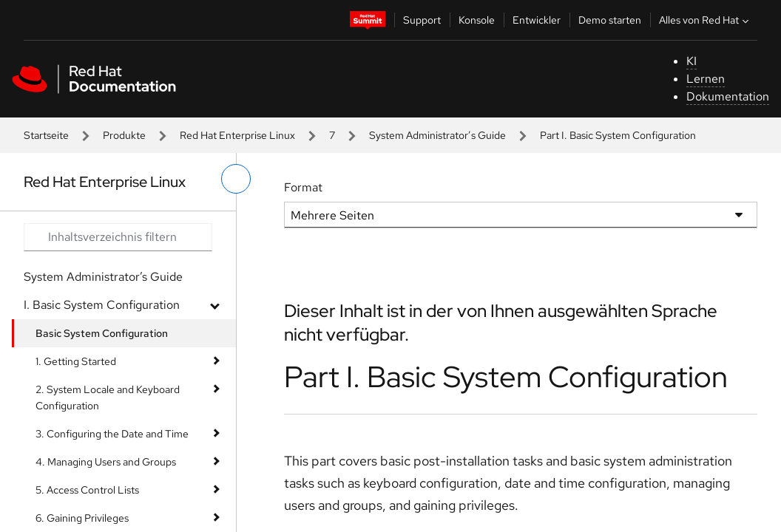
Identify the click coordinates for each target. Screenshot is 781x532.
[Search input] (118, 237)
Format (303, 187)
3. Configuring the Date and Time (112, 434)
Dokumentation (728, 96)
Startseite (46, 135)
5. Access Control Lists (87, 490)
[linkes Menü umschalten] (236, 179)
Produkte (124, 135)
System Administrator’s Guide (437, 135)
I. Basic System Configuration (102, 305)
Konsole (477, 20)
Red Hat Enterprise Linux (237, 135)
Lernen (706, 79)
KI (692, 61)
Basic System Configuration (102, 333)
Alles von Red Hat (706, 20)
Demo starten (610, 20)
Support (422, 20)
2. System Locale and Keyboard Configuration (108, 398)
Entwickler (537, 20)
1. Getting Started (76, 361)
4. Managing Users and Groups (106, 462)
